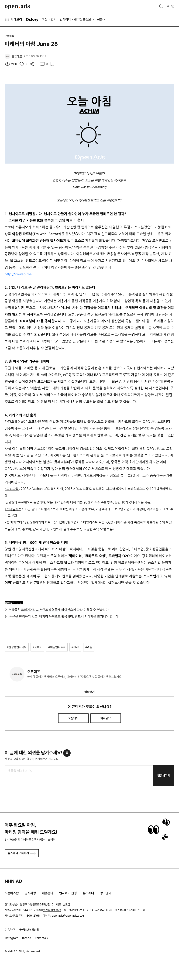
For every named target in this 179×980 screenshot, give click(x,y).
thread (27, 938)
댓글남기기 (164, 776)
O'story (32, 20)
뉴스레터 (88, 893)
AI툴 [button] (100, 19)
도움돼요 (73, 718)
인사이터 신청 (68, 893)
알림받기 (89, 692)
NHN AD (13, 881)
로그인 (170, 6)
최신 (45, 19)
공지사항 (30, 893)
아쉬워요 (106, 718)
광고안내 (106, 893)
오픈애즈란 (12, 893)
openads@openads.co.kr (68, 916)
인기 (54, 19)
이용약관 (10, 930)
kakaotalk (42, 938)
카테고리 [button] (13, 19)
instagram (12, 938)
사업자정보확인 (52, 910)
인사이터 (65, 19)
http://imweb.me (18, 274)
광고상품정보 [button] (83, 19)
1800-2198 (33, 916)
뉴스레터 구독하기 (22, 853)
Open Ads (17, 7)
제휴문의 (48, 893)
